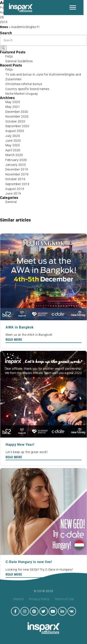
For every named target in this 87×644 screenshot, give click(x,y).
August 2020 (15, 131)
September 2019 (17, 184)
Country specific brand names (27, 89)
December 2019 (17, 169)
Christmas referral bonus (24, 84)
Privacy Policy (39, 599)
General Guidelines (19, 61)
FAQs (9, 56)
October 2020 (15, 121)
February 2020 (16, 160)
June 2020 (13, 141)
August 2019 (15, 189)
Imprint (19, 599)
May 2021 (13, 107)
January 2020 (16, 165)
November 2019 (17, 174)
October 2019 (15, 179)
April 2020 (13, 150)
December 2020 (17, 112)
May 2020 (13, 145)
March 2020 (14, 155)
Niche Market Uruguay (22, 94)
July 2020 (13, 136)
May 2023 (13, 102)
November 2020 (17, 116)
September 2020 (17, 126)
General (11, 202)
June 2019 (13, 194)
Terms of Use (64, 599)
